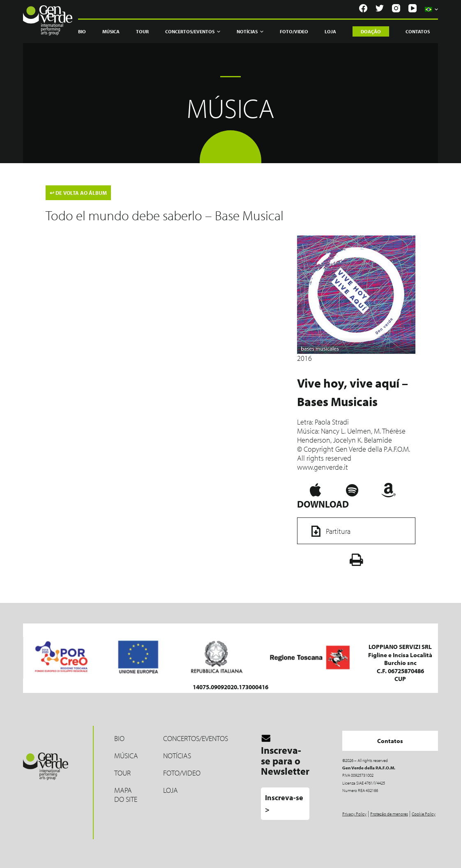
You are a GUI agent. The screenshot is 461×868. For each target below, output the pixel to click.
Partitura (328, 531)
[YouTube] (413, 8)
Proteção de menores (389, 814)
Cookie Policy (424, 814)
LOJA (171, 790)
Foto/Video (294, 31)
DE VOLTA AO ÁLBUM (78, 193)
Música (111, 31)
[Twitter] (380, 8)
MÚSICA (126, 756)
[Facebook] (363, 8)
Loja (330, 31)
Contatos (418, 31)
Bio (82, 31)
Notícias (250, 32)
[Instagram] (396, 8)
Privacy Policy (354, 814)
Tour (142, 31)
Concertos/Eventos (193, 32)
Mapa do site (126, 795)
